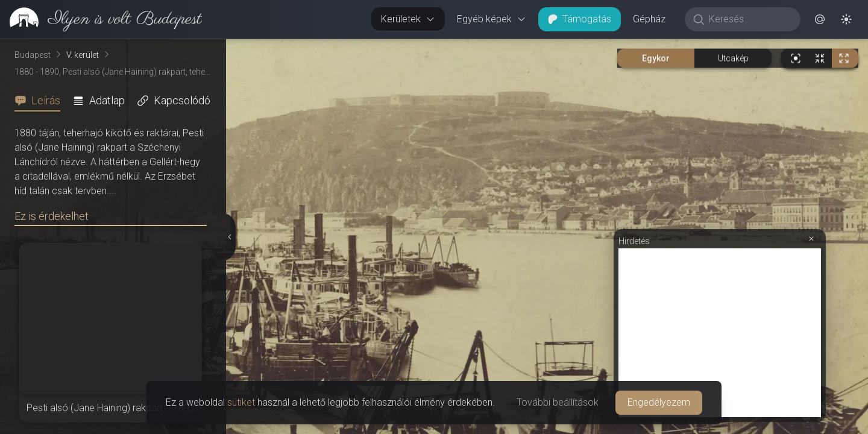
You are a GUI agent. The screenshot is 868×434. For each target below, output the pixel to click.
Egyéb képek (492, 19)
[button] (820, 19)
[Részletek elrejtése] (231, 237)
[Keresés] (749, 19)
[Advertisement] (720, 333)
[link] (101, 19)
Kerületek (408, 19)
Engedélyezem (659, 402)
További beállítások (558, 402)
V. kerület (83, 55)
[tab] (41, 101)
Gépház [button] (649, 19)
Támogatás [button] (580, 19)
